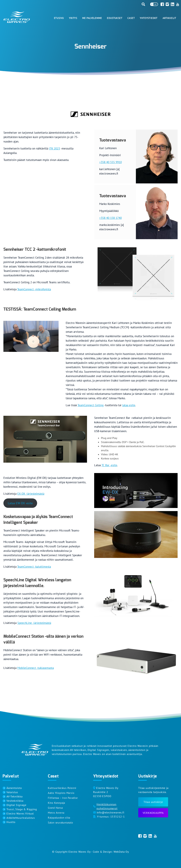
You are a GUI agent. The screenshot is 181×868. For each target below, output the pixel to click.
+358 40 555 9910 (111, 162)
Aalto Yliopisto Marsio (61, 793)
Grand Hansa (55, 808)
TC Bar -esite (109, 465)
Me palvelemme (92, 18)
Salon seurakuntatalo (60, 823)
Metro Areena (56, 813)
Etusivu (59, 18)
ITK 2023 (54, 148)
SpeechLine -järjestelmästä (34, 623)
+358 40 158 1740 (111, 218)
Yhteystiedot (149, 18)
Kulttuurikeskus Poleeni (62, 788)
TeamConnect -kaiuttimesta (34, 567)
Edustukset (115, 18)
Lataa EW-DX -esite (20, 503)
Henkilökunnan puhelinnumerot (107, 806)
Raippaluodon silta (59, 818)
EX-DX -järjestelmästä (31, 494)
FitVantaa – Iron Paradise (63, 798)
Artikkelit (169, 18)
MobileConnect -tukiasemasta (36, 668)
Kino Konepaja (56, 803)
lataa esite (129, 405)
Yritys (73, 18)
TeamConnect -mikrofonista (34, 289)
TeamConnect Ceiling (90, 405)
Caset (131, 18)
